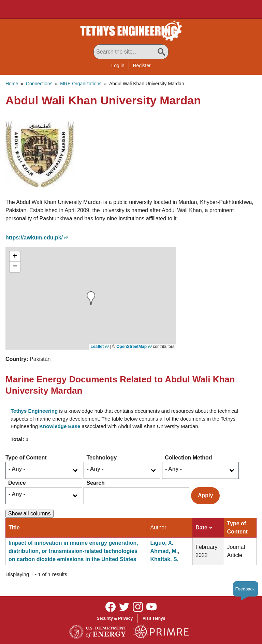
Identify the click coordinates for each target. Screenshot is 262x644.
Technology (101, 458)
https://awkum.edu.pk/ (34, 238)
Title (14, 528)
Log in (118, 65)
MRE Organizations (81, 84)
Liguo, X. (162, 543)
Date (204, 528)
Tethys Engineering (34, 411)
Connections (39, 84)
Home (12, 84)
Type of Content (26, 458)
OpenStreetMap (132, 347)
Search (95, 483)
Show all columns (30, 514)
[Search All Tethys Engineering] (131, 52)
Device (17, 483)
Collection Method (188, 458)
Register (142, 65)
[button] (40, 153)
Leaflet (97, 347)
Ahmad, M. (164, 551)
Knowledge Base (60, 426)
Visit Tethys (154, 618)
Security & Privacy (115, 618)
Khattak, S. (164, 559)
